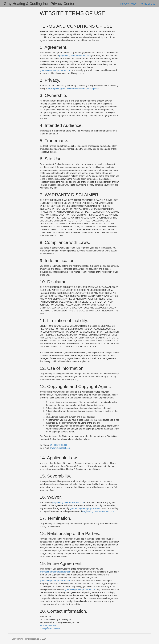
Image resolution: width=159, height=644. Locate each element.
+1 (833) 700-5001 (58, 445)
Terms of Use (148, 4)
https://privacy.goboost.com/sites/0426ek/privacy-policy (73, 88)
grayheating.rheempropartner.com (75, 56)
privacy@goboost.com (60, 448)
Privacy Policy (129, 4)
